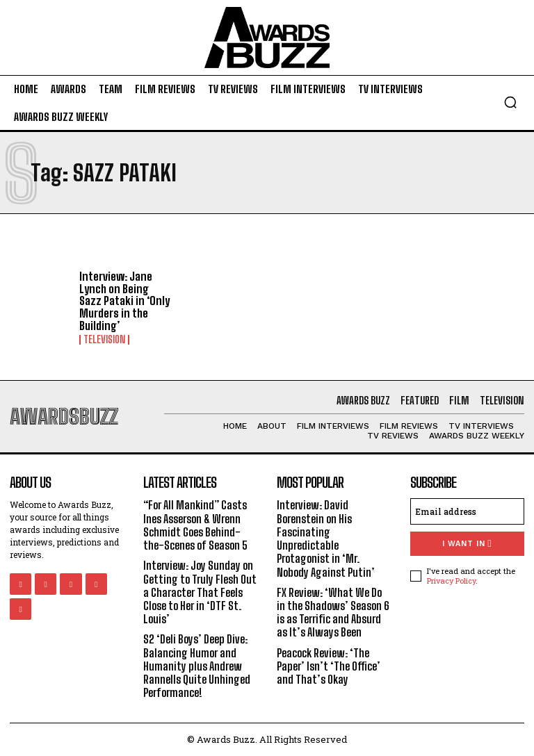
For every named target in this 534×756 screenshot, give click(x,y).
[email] (467, 511)
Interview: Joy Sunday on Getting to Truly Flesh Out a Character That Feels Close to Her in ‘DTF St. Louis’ (200, 592)
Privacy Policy (451, 580)
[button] (510, 102)
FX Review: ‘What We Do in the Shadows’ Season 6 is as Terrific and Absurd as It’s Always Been (334, 612)
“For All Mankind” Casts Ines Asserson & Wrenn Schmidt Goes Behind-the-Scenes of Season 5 (196, 525)
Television (104, 340)
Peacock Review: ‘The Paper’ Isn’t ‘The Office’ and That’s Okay (329, 665)
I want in (467, 544)
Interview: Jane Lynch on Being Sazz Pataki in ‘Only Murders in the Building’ (123, 301)
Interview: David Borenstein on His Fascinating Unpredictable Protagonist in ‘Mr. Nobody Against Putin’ (326, 538)
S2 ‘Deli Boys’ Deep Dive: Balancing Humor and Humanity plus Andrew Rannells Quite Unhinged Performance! (197, 666)
